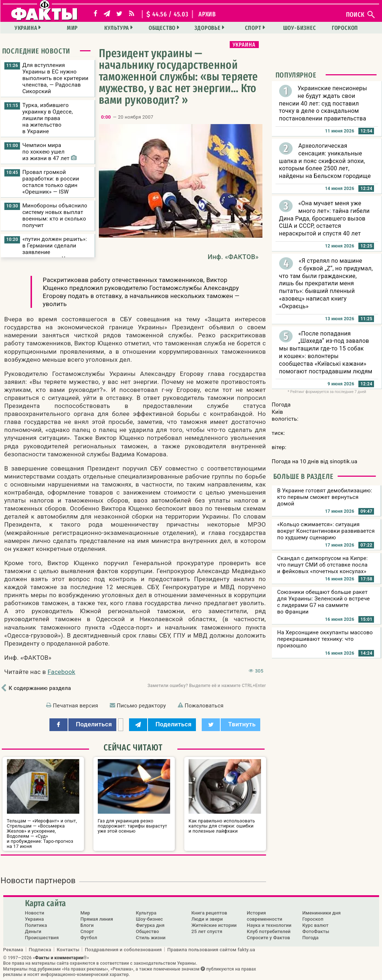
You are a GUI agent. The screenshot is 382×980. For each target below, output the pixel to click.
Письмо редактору (141, 706)
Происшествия (42, 938)
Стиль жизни (151, 938)
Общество (162, 28)
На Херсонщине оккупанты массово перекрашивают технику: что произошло (325, 639)
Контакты (68, 949)
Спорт (253, 28)
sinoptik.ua (343, 461)
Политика (36, 925)
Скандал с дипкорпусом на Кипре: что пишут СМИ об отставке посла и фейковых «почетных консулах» (323, 565)
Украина (26, 28)
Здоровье (207, 28)
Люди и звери (207, 919)
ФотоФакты (316, 931)
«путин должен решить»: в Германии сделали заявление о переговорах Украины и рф (55, 252)
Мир (72, 28)
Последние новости (36, 51)
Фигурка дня (150, 925)
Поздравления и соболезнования (123, 949)
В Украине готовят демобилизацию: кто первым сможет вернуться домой (325, 497)
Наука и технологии (269, 925)
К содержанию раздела (40, 688)
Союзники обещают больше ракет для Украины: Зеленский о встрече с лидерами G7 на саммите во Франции (324, 602)
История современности (265, 916)
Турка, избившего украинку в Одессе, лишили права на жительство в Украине (48, 118)
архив (207, 14)
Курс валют (315, 925)
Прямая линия (97, 919)
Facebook (61, 672)
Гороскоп (345, 28)
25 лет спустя (207, 931)
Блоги (87, 925)
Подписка (40, 949)
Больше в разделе (303, 476)
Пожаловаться (204, 706)
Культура (117, 28)
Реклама (13, 949)
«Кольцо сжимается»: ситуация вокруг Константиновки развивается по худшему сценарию (326, 531)
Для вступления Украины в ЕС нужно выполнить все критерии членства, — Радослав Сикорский (56, 78)
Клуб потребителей (269, 931)
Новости (35, 913)
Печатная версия (76, 706)
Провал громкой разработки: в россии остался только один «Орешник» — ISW (51, 182)
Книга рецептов (209, 913)
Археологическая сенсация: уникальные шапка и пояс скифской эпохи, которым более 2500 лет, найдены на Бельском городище (325, 161)
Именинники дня (322, 913)
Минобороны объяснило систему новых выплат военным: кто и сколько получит (55, 215)
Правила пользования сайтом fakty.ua (211, 949)
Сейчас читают (133, 747)
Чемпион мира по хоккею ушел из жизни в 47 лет (50, 152)
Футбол (89, 938)
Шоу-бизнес (300, 28)
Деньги (33, 931)
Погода (311, 938)
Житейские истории (214, 925)
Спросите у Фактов (268, 938)
